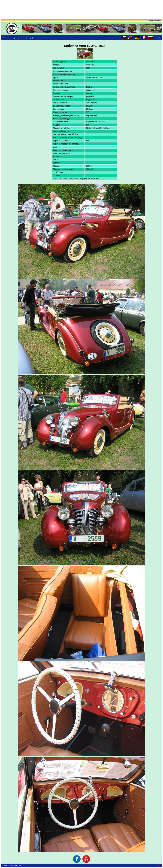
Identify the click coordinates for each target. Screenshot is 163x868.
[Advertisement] (81, 8)
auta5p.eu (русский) (155, 21)
